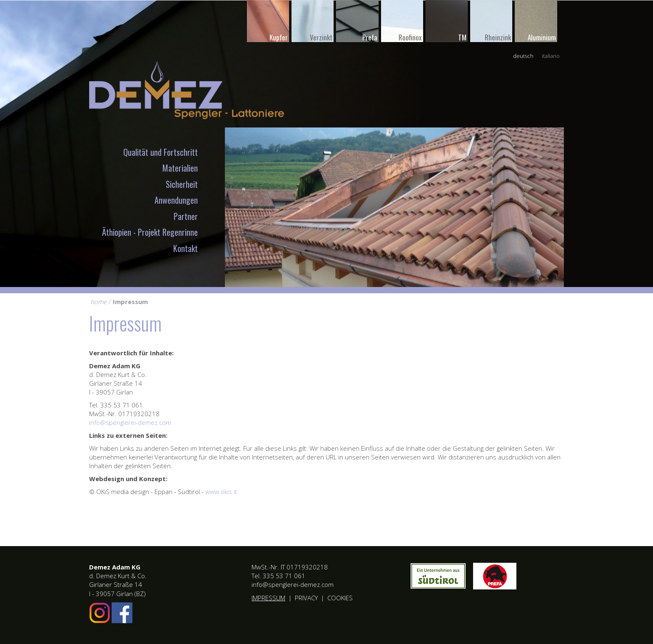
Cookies (340, 598)
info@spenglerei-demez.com (130, 422)
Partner (186, 216)
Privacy (306, 598)
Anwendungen (176, 200)
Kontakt (186, 248)
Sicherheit (182, 184)
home (98, 302)
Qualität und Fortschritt (161, 152)
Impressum (130, 302)
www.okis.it (221, 492)
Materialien (180, 168)
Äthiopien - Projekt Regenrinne (150, 232)
